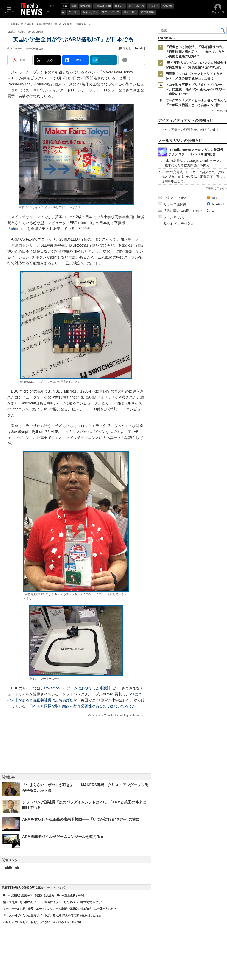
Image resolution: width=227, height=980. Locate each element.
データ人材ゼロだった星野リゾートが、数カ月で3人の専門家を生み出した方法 (52, 915)
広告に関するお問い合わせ (183, 211)
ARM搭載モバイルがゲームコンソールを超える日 (63, 837)
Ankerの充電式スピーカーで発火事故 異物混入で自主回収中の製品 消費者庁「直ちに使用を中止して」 (194, 177)
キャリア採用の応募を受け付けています (190, 129)
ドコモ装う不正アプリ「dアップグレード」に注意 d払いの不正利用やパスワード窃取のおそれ (195, 89)
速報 (29, 24)
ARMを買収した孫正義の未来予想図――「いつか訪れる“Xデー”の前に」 (83, 819)
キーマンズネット (55, 888)
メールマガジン (175, 217)
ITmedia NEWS (16, 24)
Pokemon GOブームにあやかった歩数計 (77, 688)
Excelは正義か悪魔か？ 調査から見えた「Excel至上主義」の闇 (43, 896)
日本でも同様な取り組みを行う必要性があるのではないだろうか (83, 706)
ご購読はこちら (215, 188)
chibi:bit (12, 868)
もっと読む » (219, 111)
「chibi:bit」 (17, 229)
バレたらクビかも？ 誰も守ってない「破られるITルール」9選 (42, 922)
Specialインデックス (179, 224)
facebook (218, 204)
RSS (215, 198)
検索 (223, 30)
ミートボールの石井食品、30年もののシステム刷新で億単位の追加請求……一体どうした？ (60, 909)
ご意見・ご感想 (175, 198)
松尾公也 (125, 48)
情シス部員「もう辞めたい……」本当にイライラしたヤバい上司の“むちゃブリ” (53, 902)
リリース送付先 (175, 204)
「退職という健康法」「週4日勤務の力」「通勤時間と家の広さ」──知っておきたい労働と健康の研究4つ (195, 52)
